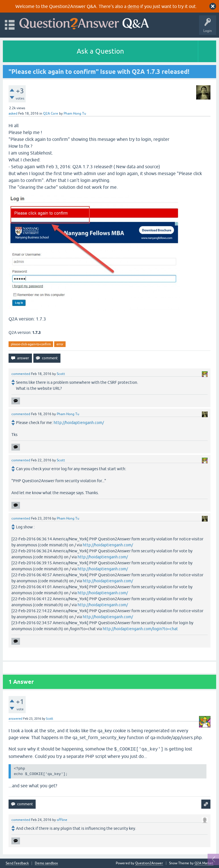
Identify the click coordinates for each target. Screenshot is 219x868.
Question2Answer (149, 863)
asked (13, 113)
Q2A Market (204, 863)
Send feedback (17, 863)
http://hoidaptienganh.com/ (79, 423)
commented (21, 374)
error (60, 344)
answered (15, 719)
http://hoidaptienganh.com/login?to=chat (140, 629)
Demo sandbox (46, 863)
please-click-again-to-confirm (31, 344)
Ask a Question (100, 51)
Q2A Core (51, 113)
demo (133, 6)
